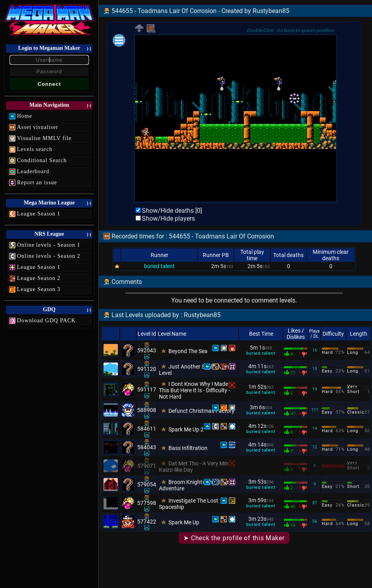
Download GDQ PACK (46, 320)
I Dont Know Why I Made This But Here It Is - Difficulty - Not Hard (194, 390)
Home (25, 116)
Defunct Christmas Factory (201, 411)
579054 (147, 484)
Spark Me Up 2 (186, 429)
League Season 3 (39, 289)
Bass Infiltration (188, 448)
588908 (147, 410)
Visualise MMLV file (44, 138)
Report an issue (37, 182)
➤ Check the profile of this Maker (234, 538)
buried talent (159, 266)
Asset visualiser (38, 127)
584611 (147, 429)
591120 (147, 369)
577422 (147, 522)
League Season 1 (39, 214)
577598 (147, 503)
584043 (147, 447)
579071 (147, 466)
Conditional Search (42, 160)
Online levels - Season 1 (49, 245)
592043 (147, 350)
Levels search (35, 149)
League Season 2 (39, 278)
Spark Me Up (184, 522)
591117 (147, 389)
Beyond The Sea (188, 351)
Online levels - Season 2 (49, 256)
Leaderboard (33, 171)
